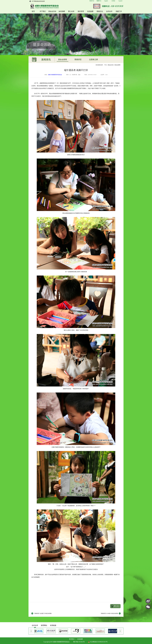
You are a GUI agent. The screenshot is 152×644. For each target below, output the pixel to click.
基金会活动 (52, 11)
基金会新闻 (63, 59)
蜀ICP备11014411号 (79, 642)
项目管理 (81, 11)
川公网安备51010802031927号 (98, 642)
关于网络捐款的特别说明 (38, 1)
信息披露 (90, 11)
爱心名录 (71, 11)
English (106, 1)
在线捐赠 (80, 639)
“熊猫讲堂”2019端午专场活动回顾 (109, 613)
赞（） (117, 606)
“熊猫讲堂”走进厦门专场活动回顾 (43, 613)
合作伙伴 (109, 11)
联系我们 (72, 639)
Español (120, 1)
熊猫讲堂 (78, 59)
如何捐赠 (62, 11)
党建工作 (119, 11)
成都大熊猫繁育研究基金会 (55, 75)
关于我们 (43, 11)
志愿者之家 (94, 59)
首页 (33, 11)
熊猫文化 (100, 11)
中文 (106, 65)
